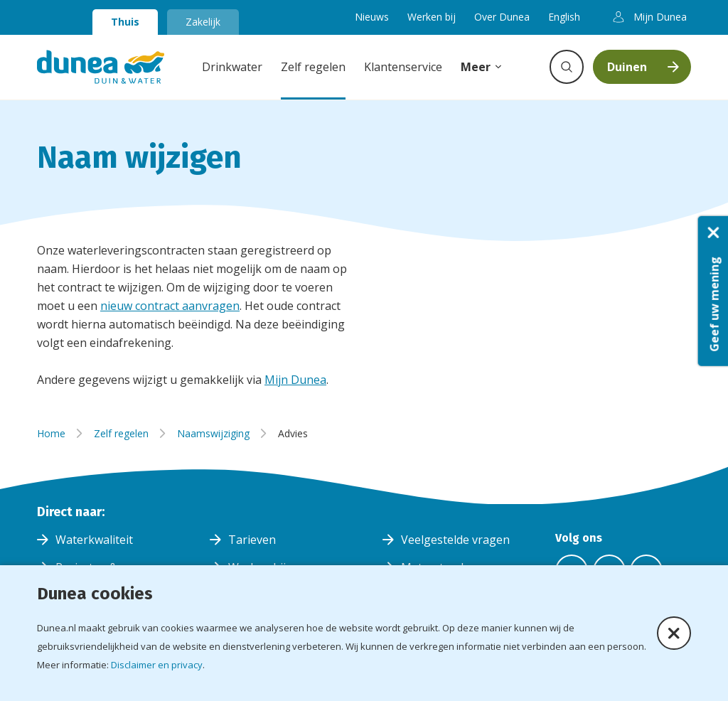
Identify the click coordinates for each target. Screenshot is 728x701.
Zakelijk (203, 22)
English (564, 17)
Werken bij (432, 17)
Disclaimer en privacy (157, 665)
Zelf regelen (313, 67)
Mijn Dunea (295, 380)
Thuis (125, 22)
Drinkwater (232, 67)
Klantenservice (403, 67)
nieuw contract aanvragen (170, 306)
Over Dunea (502, 17)
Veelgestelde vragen (455, 540)
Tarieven (252, 540)
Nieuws (372, 17)
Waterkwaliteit (94, 540)
